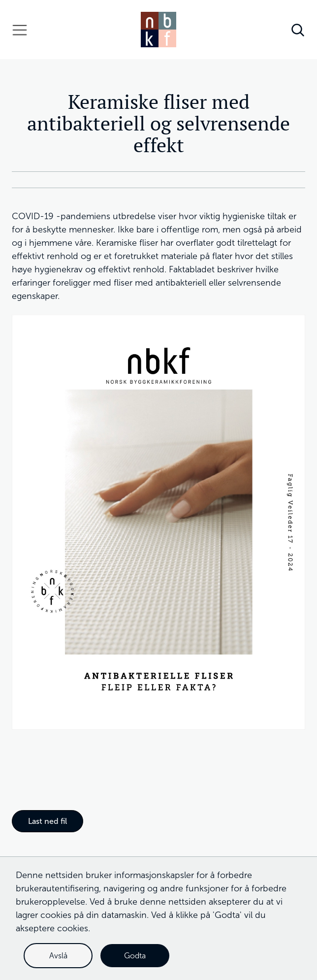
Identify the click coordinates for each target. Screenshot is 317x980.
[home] (158, 30)
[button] (20, 30)
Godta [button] (135, 956)
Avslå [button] (58, 956)
